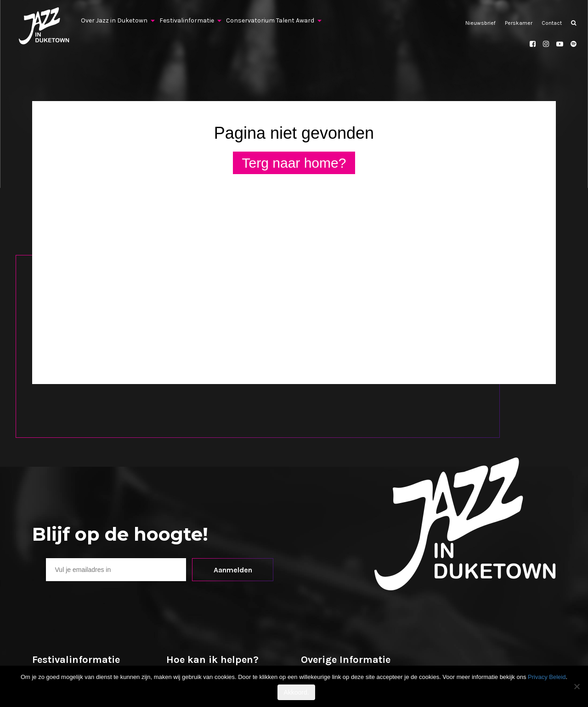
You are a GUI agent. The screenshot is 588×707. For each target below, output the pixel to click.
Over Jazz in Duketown (114, 20)
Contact (552, 23)
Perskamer (519, 23)
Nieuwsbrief (481, 23)
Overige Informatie (346, 660)
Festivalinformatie (187, 20)
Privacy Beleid (547, 677)
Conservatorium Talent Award (270, 20)
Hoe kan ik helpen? (212, 660)
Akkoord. (296, 692)
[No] (577, 686)
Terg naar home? (294, 163)
